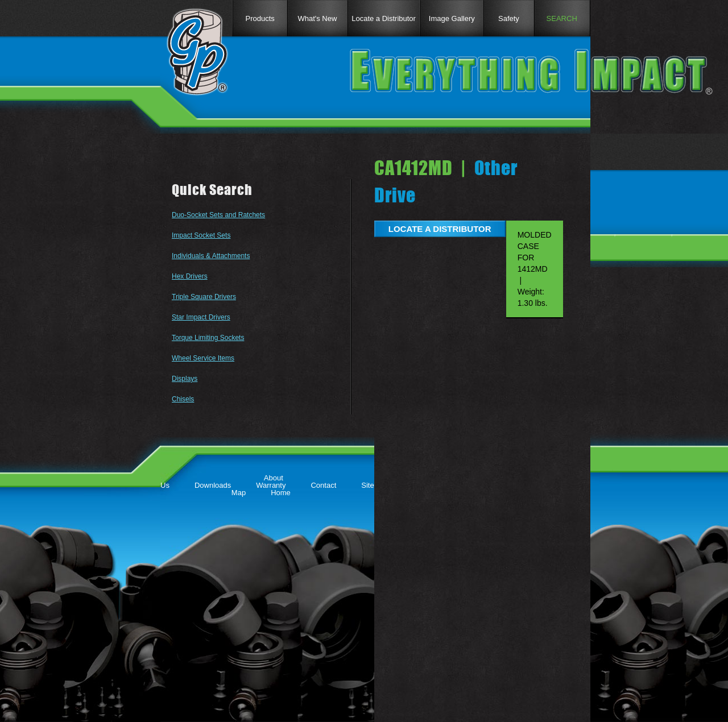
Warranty (271, 485)
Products (260, 18)
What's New (317, 18)
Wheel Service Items (203, 358)
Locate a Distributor (384, 18)
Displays (185, 379)
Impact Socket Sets (201, 235)
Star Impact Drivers (201, 317)
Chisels (183, 399)
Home (281, 493)
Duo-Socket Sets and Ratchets (218, 215)
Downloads (213, 485)
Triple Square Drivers (204, 297)
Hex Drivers (190, 276)
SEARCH (562, 18)
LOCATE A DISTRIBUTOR (440, 229)
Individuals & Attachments (211, 256)
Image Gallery (452, 18)
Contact (323, 485)
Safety (509, 18)
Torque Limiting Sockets (208, 338)
